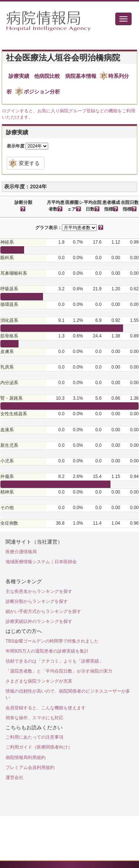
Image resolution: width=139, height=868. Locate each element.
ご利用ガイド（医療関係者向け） (39, 747)
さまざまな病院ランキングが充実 (39, 681)
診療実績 (19, 76)
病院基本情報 (81, 76)
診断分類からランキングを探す (37, 601)
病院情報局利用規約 (26, 758)
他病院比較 (47, 76)
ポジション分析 (42, 92)
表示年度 (16, 146)
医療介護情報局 (21, 552)
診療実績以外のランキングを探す (39, 621)
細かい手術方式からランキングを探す (43, 611)
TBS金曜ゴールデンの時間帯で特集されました (52, 641)
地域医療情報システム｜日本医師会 (41, 562)
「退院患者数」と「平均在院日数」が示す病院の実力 (59, 671)
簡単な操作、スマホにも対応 (34, 718)
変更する (29, 163)
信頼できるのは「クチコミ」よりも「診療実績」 (54, 661)
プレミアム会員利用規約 (30, 768)
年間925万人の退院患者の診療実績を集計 (47, 651)
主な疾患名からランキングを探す (39, 591)
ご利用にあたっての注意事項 (34, 737)
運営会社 (14, 778)
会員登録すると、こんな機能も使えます (46, 708)
